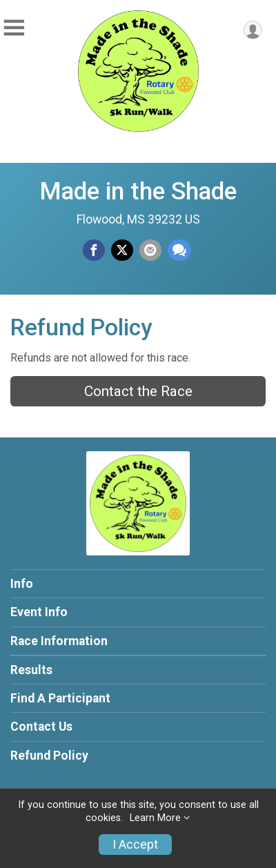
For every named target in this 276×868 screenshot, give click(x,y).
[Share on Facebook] (94, 250)
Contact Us (41, 727)
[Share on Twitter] (122, 250)
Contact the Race (138, 391)
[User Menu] (253, 30)
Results (31, 670)
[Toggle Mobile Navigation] (14, 28)
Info (22, 584)
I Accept (135, 845)
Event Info (39, 612)
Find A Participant (60, 698)
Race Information (59, 641)
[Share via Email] (150, 250)
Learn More (155, 818)
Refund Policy (49, 756)
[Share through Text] (179, 250)
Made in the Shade (138, 191)
